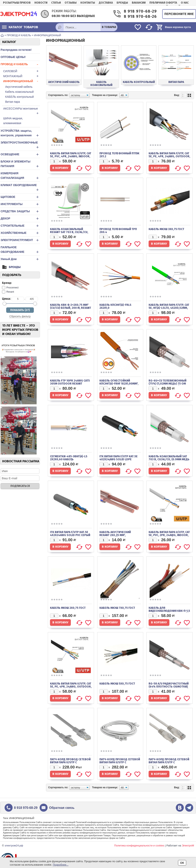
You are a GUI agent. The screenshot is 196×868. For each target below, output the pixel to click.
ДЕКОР (20, 219)
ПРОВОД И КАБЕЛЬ (20, 64)
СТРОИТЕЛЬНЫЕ (20, 226)
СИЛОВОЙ (22, 71)
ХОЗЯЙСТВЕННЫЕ (20, 233)
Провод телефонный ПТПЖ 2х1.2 (119, 155)
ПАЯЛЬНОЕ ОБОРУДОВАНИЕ (20, 250)
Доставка (106, 3)
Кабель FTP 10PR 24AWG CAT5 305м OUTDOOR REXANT (70, 382)
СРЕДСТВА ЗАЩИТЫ (20, 211)
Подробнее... (61, 865)
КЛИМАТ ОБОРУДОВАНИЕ (20, 188)
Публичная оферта (163, 3)
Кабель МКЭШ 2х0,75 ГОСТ (68, 608)
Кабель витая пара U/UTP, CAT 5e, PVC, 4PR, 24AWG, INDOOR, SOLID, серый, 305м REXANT (71, 156)
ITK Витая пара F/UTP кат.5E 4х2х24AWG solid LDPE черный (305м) (118, 459)
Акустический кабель (19, 87)
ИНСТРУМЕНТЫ (20, 204)
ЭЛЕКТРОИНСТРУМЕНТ (20, 240)
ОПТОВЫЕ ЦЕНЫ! (13, 57)
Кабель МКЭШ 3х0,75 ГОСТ (166, 229)
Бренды (122, 3)
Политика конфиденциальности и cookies (139, 846)
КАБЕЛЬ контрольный (19, 97)
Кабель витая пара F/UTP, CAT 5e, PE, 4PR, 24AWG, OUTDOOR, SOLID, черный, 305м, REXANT (169, 156)
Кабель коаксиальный (19, 92)
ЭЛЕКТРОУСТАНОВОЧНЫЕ (20, 145)
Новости (41, 3)
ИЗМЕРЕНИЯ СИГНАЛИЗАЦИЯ (20, 176)
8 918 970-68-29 (140, 11)
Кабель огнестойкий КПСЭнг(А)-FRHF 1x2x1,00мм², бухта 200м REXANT (119, 384)
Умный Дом (20, 259)
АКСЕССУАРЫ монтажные (22, 111)
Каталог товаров (20, 27)
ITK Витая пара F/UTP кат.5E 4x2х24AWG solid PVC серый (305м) (70, 535)
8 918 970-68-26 (140, 16)
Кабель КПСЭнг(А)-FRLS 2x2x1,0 (115, 306)
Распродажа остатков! (16, 50)
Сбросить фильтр (20, 316)
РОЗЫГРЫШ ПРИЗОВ (17, 3)
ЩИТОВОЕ (20, 197)
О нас (185, 3)
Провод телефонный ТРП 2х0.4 (118, 231)
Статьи (56, 3)
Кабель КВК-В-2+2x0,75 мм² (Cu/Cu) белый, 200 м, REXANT (70, 306)
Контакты (88, 3)
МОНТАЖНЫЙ (22, 76)
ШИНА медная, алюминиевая (13, 121)
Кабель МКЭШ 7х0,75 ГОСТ (117, 608)
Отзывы (71, 3)
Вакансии (139, 3)
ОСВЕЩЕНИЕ (20, 154)
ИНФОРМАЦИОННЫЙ (22, 81)
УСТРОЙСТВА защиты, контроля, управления (20, 134)
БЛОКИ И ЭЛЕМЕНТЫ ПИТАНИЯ (20, 164)
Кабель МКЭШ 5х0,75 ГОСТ (117, 684)
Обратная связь (62, 808)
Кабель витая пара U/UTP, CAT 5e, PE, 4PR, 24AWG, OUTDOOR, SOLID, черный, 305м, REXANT (71, 687)
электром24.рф (14, 846)
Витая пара (13, 102)
